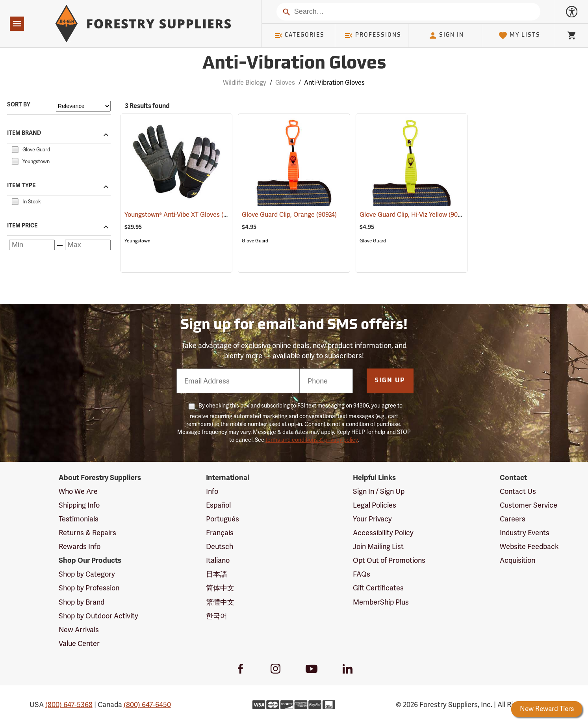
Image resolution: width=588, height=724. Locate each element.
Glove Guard (255, 241)
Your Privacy (372, 519)
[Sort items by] (83, 106)
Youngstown (137, 241)
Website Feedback (529, 546)
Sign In (446, 35)
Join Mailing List (378, 546)
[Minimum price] (32, 245)
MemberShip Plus (381, 602)
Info (212, 491)
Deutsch (220, 546)
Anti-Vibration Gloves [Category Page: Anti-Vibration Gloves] (294, 64)
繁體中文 (220, 602)
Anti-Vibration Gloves (334, 83)
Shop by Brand (82, 602)
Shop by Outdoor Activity (98, 616)
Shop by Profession (89, 588)
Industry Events (525, 533)
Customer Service (529, 505)
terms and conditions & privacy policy (312, 440)
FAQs (362, 574)
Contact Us (518, 491)
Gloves (285, 83)
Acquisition (518, 560)
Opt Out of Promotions (389, 560)
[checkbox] (15, 148)
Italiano (218, 560)
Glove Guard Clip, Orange (289, 215)
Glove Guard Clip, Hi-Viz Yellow (415, 214)
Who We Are (78, 491)
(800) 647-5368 (69, 704)
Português (223, 519)
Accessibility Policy (383, 533)
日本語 (217, 574)
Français (220, 533)
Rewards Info (80, 546)
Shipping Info (79, 505)
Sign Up (390, 381)
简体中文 (220, 588)
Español (218, 505)
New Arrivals (79, 630)
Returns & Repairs (87, 533)
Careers (513, 519)
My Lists (519, 35)
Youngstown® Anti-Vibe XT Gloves (183, 214)
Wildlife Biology (245, 83)
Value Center (79, 643)
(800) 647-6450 (147, 704)
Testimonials (79, 519)
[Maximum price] (88, 245)
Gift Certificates (378, 588)
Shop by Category (87, 574)
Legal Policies (375, 505)
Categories (299, 35)
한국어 (217, 616)
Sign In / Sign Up (379, 491)
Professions (373, 35)
